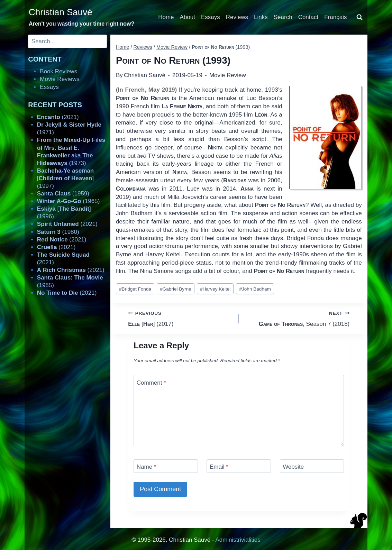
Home (166, 17)
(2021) (58, 117)
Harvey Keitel (215, 289)
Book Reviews (58, 71)
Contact (308, 17)
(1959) (63, 194)
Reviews (237, 17)
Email (219, 467)
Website (293, 467)
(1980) (58, 232)
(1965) (69, 201)
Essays (211, 17)
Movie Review (228, 75)
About (188, 17)
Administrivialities (238, 540)
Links (261, 17)
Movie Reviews (60, 79)
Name (147, 467)
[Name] (166, 466)
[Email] (239, 466)
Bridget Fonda (135, 289)
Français (335, 17)
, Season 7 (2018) (297, 318)
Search (283, 17)
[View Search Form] (359, 17)
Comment (151, 382)
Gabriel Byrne (176, 289)
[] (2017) (180, 318)
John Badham (255, 289)
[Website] (312, 466)
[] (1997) (65, 178)
